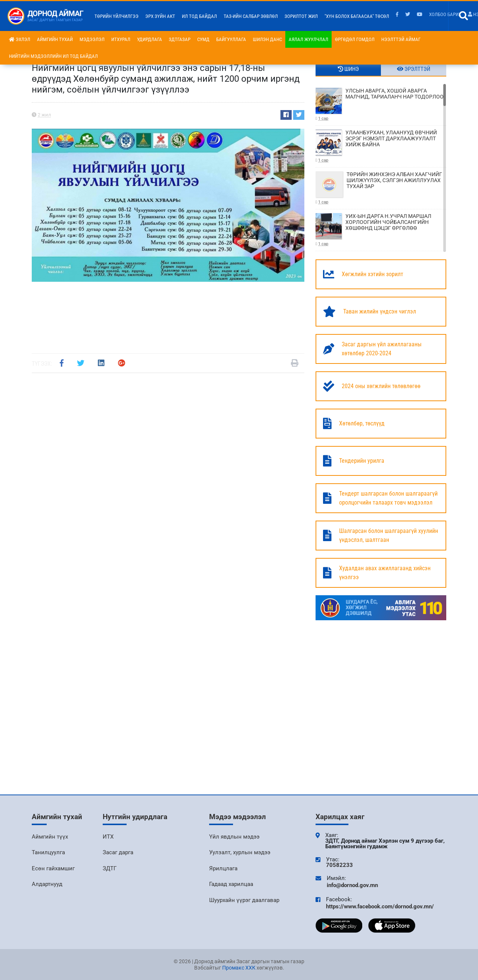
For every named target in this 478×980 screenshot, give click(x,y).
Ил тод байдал (199, 16)
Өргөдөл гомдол (355, 39)
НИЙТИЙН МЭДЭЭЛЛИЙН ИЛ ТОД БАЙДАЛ (53, 56)
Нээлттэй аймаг (401, 39)
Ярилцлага (223, 868)
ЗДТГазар (180, 39)
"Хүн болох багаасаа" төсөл (357, 16)
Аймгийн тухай (55, 39)
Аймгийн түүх (50, 837)
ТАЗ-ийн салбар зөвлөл (251, 16)
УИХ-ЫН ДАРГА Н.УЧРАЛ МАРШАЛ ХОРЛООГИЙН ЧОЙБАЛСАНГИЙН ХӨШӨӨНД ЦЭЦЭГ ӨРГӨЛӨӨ (381, 230)
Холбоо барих (445, 14)
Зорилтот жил (301, 16)
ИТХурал (121, 39)
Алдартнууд (47, 884)
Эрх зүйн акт (160, 16)
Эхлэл (20, 39)
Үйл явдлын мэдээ (234, 837)
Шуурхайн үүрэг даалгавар (244, 900)
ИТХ (108, 837)
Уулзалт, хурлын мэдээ (240, 852)
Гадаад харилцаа (231, 884)
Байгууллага (231, 39)
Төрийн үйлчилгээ (117, 16)
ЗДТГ (110, 868)
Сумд (203, 39)
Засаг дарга (118, 852)
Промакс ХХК (239, 968)
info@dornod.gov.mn (352, 885)
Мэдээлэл (92, 39)
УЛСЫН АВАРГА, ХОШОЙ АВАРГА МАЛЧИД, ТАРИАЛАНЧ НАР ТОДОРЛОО (381, 105)
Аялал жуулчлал (308, 39)
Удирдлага (150, 39)
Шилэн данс (267, 39)
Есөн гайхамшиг (53, 868)
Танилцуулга (48, 852)
